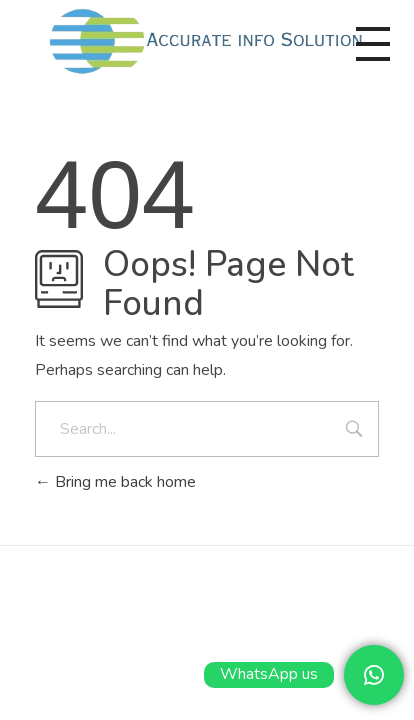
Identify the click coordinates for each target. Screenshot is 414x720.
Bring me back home (115, 482)
